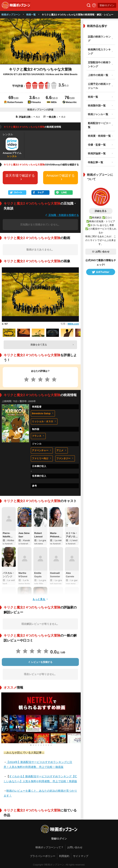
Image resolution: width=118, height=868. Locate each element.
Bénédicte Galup (43, 413)
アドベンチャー (42, 450)
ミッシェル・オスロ (44, 421)
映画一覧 (31, 15)
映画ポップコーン (11, 15)
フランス (38, 436)
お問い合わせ (101, 252)
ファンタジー (65, 458)
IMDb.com (73, 324)
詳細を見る (101, 211)
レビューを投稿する (40, 662)
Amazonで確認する (61, 177)
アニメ (62, 450)
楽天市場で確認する (20, 177)
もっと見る (40, 599)
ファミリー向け (42, 458)
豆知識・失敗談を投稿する (62, 215)
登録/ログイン (107, 5)
